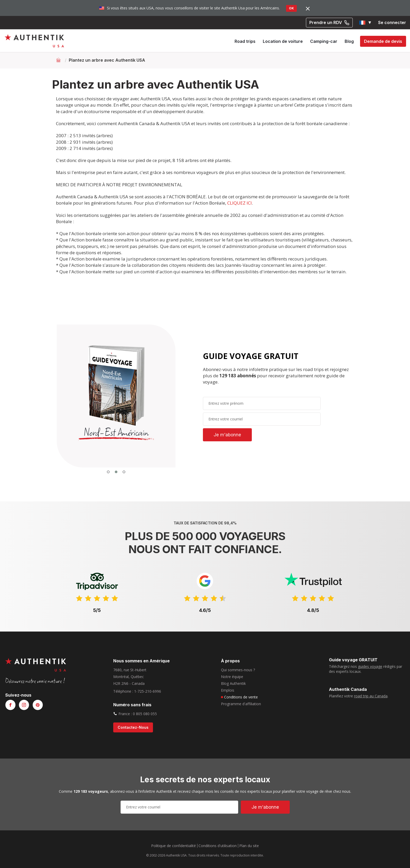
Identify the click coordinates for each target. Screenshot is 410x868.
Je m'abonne (227, 435)
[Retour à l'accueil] (59, 60)
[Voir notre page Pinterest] (38, 705)
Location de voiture (283, 41)
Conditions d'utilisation (218, 846)
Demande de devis (383, 41)
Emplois (228, 690)
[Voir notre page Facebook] (10, 705)
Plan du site (249, 846)
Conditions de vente (241, 697)
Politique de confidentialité (173, 846)
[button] (365, 23)
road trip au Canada (371, 696)
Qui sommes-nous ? (238, 670)
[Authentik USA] (34, 41)
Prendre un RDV (329, 22)
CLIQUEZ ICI (240, 203)
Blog (349, 41)
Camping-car (324, 41)
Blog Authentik (233, 683)
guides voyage (370, 666)
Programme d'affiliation (241, 704)
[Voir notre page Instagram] (24, 705)
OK (291, 8)
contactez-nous (133, 727)
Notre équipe (232, 677)
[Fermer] (308, 8)
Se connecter (392, 22)
